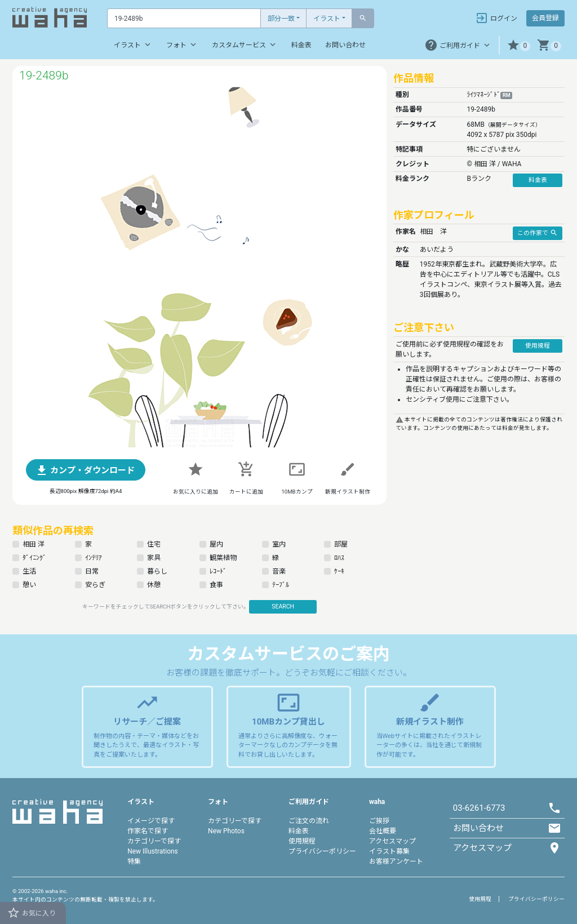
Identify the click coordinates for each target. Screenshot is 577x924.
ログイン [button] (496, 18)
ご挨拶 (379, 821)
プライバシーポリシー (322, 851)
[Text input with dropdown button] (184, 18)
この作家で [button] (538, 233)
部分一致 (281, 19)
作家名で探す (148, 831)
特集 (134, 861)
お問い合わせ (345, 45)
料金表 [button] (538, 180)
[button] (519, 45)
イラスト (327, 19)
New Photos (226, 831)
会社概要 (383, 831)
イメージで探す (151, 821)
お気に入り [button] (31, 913)
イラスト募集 (389, 851)
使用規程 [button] (538, 346)
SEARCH (283, 607)
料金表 (301, 45)
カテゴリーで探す (154, 841)
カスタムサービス (245, 45)
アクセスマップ (392, 841)
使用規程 (302, 841)
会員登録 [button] (545, 18)
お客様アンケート (396, 861)
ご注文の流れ (309, 821)
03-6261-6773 (479, 808)
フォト (182, 45)
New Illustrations (153, 851)
